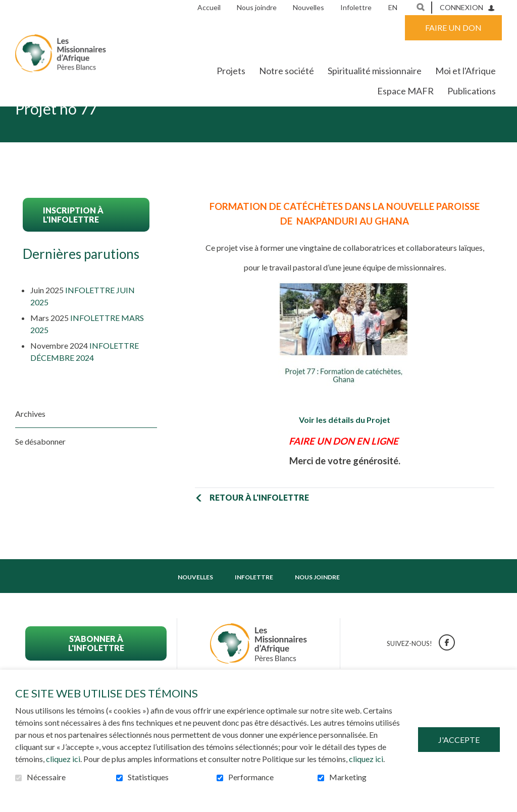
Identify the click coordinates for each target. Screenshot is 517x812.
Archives (30, 445)
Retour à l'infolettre (258, 529)
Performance (251, 777)
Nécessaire (46, 777)
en (393, 7)
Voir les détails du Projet (345, 451)
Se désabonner (40, 473)
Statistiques (148, 777)
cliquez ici (63, 759)
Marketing (348, 777)
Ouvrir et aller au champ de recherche (421, 7)
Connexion (461, 7)
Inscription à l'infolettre (73, 246)
